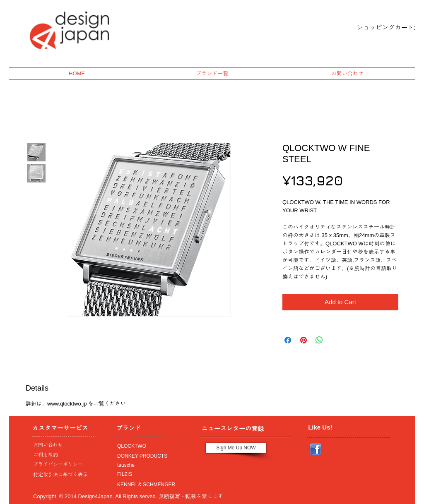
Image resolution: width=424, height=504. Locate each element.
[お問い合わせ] (61, 445)
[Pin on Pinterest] (304, 340)
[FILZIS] (145, 474)
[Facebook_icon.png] (316, 449)
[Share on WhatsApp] (319, 340)
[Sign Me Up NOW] (236, 448)
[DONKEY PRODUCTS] (145, 456)
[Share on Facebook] (288, 340)
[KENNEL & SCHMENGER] (145, 485)
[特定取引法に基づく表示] (61, 475)
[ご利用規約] (63, 455)
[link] (379, 28)
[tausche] (145, 465)
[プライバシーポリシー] (61, 464)
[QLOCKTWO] (145, 446)
